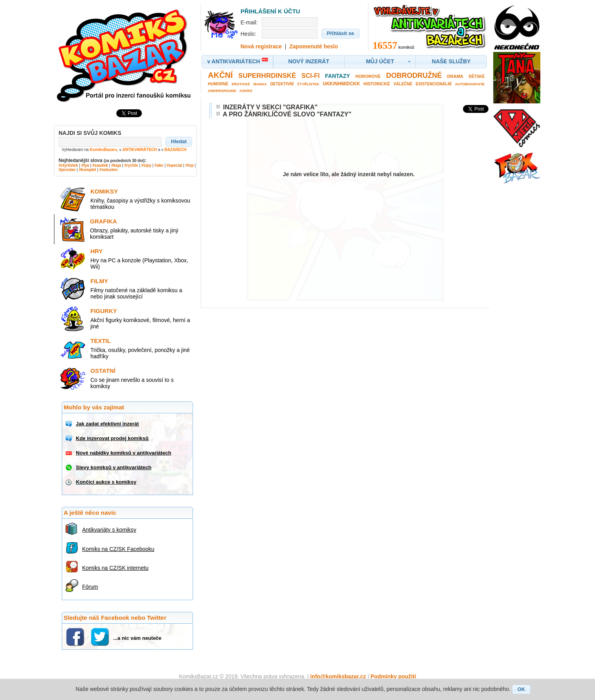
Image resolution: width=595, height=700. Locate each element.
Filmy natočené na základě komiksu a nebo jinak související (136, 293)
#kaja (116, 165)
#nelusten (109, 170)
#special (174, 165)
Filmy (99, 281)
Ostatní (103, 371)
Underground (222, 91)
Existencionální (434, 84)
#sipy (146, 165)
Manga (260, 84)
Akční (220, 75)
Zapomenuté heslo (314, 46)
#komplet (88, 170)
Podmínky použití (393, 676)
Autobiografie (470, 84)
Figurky (104, 311)
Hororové (368, 76)
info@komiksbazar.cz (338, 676)
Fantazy (338, 76)
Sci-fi (310, 76)
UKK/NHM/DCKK (341, 84)
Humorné (218, 84)
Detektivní (282, 84)
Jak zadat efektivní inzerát (107, 424)
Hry (96, 251)
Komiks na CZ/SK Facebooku (118, 549)
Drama (455, 76)
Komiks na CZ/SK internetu (115, 568)
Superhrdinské (267, 76)
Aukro (246, 91)
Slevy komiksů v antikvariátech (114, 467)
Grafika (103, 221)
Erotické (241, 84)
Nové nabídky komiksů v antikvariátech (124, 453)
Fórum (90, 587)
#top (190, 165)
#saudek (100, 165)
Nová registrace (261, 46)
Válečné (403, 84)
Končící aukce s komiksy (106, 482)
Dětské (477, 76)
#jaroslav (67, 170)
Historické (377, 84)
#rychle (131, 165)
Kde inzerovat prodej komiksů (112, 438)
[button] (179, 142)
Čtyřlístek (308, 84)
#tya (85, 165)
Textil (101, 341)
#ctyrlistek (68, 165)
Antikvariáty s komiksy (109, 530)
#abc (159, 165)
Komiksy (104, 191)
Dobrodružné (414, 76)
